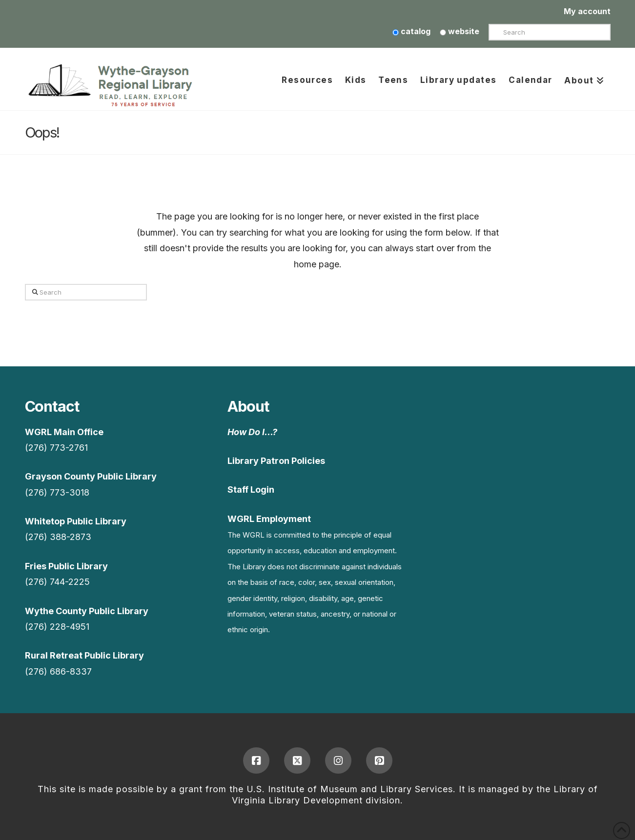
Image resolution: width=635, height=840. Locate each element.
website (460, 31)
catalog (411, 31)
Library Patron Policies (276, 461)
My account (587, 11)
